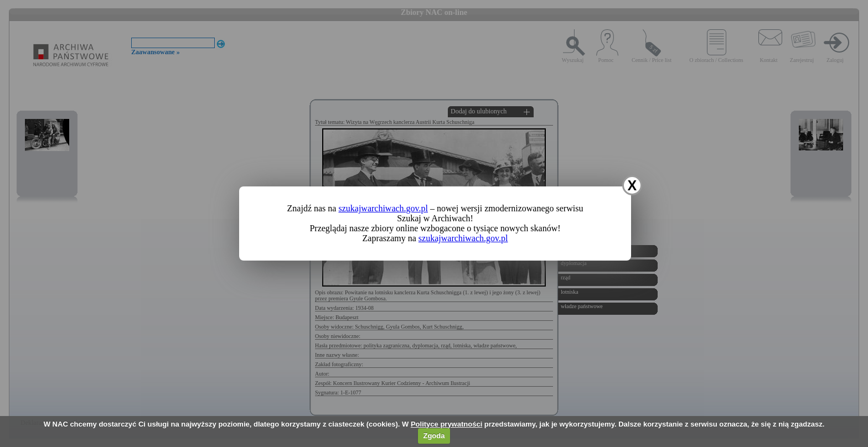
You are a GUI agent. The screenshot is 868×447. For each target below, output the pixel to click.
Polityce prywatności (446, 424)
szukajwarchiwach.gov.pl (383, 208)
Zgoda (434, 436)
